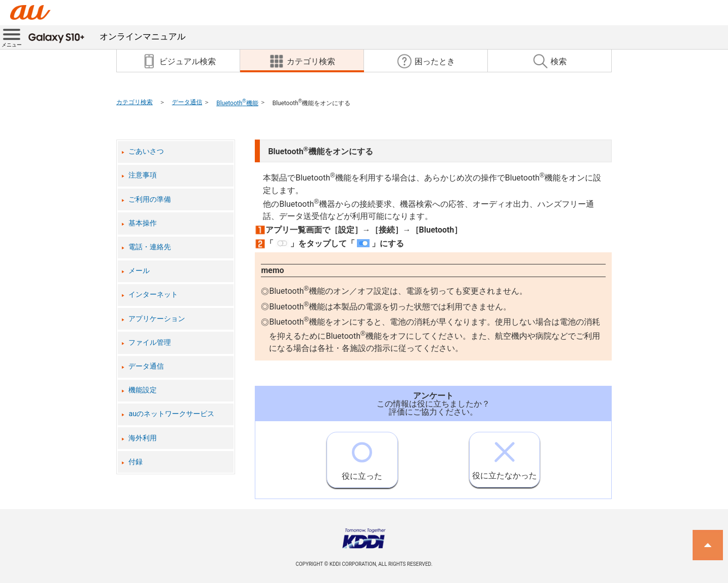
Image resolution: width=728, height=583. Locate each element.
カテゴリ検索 (134, 102)
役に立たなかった (505, 456)
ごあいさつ (146, 151)
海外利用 (143, 438)
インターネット (153, 295)
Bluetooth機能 (237, 103)
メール (139, 271)
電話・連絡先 (150, 247)
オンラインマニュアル (107, 36)
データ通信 (187, 102)
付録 (135, 462)
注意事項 (143, 175)
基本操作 (143, 223)
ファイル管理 (150, 343)
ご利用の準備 (150, 199)
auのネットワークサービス (171, 414)
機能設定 (143, 390)
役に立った (362, 457)
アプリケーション (157, 319)
